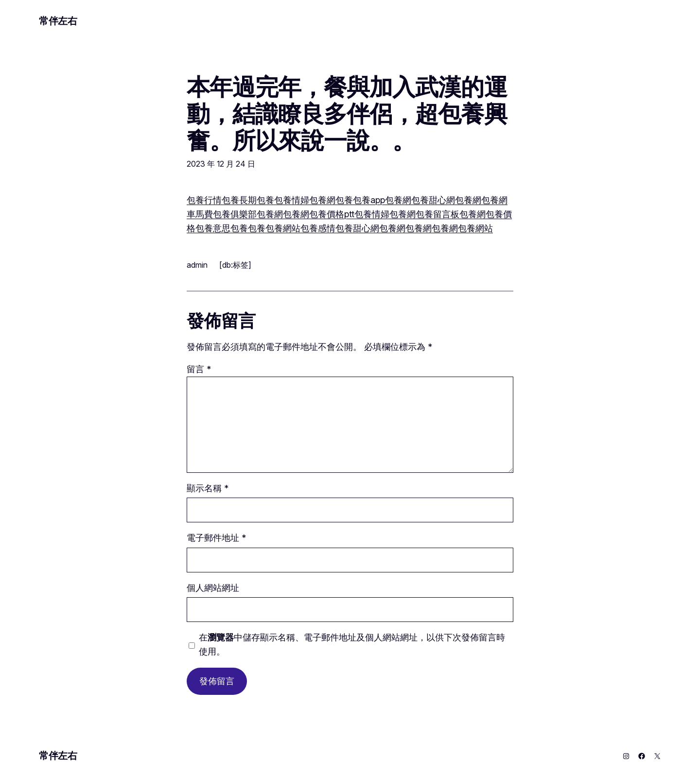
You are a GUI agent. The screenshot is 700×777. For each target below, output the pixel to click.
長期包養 (257, 200)
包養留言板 (437, 214)
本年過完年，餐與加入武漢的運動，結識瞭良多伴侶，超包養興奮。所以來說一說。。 (347, 114)
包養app (369, 200)
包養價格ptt (332, 214)
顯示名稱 (208, 488)
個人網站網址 (213, 588)
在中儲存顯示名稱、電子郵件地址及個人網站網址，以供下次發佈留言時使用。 (352, 644)
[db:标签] (235, 265)
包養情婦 (292, 200)
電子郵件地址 (216, 538)
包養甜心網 (433, 200)
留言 (199, 369)
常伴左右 (58, 21)
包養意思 (213, 228)
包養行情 (204, 200)
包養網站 (283, 228)
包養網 (322, 200)
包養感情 (318, 228)
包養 (230, 200)
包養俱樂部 (235, 214)
